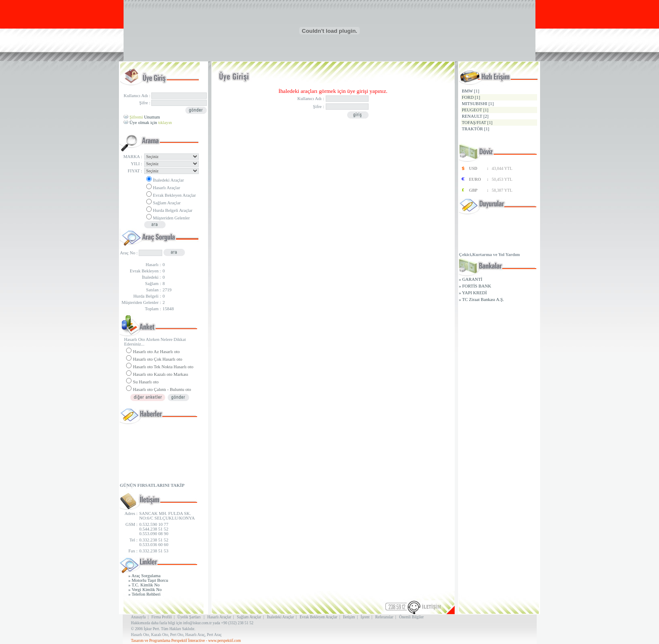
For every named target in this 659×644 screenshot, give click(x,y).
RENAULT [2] (475, 116)
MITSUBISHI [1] (478, 104)
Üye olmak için (151, 123)
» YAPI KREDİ (473, 293)
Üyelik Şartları (189, 617)
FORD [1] (471, 97)
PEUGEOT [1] (475, 110)
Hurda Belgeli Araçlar (173, 210)
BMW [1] (471, 91)
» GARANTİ (471, 279)
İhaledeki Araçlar (169, 180)
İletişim (349, 617)
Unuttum (145, 117)
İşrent (365, 617)
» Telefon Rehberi (144, 594)
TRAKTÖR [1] (476, 129)
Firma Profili (161, 617)
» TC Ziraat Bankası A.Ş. (482, 300)
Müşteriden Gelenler (171, 218)
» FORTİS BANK (475, 286)
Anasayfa (138, 617)
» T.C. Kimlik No (144, 585)
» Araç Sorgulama (144, 576)
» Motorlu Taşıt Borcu (148, 580)
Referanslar (384, 617)
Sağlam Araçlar (167, 203)
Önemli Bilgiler (411, 617)
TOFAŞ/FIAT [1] (477, 123)
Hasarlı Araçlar (167, 188)
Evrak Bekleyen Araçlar (174, 195)
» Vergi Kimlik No (145, 590)
